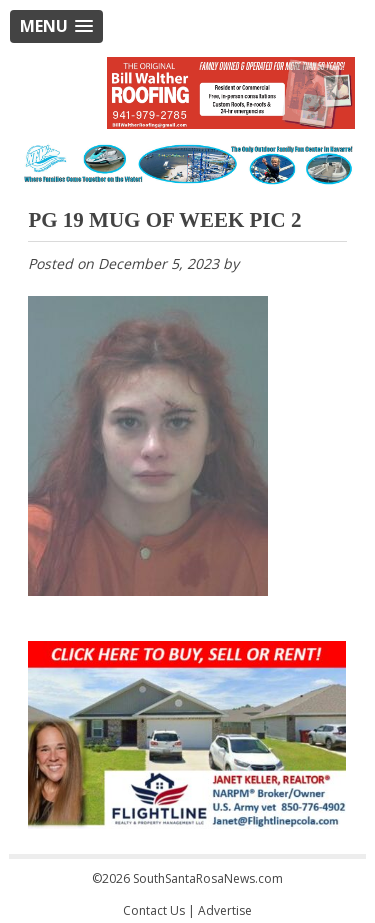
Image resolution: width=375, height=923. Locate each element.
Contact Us (154, 910)
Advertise (225, 910)
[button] (56, 26)
